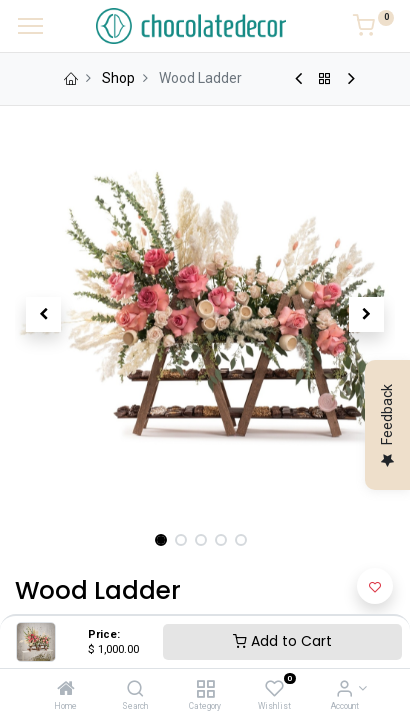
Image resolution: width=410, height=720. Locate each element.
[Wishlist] (274, 690)
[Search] (135, 690)
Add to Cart (282, 641)
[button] (43, 314)
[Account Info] (344, 690)
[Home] (66, 690)
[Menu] (30, 26)
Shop (118, 78)
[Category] (205, 690)
